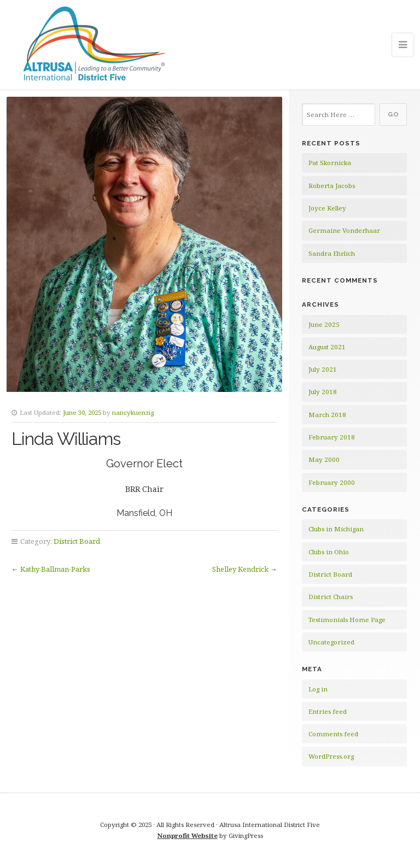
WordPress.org (331, 756)
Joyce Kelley (327, 208)
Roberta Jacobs (332, 186)
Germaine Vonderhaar (344, 230)
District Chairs (331, 597)
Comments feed (333, 734)
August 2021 (327, 347)
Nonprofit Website (188, 835)
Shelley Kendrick (240, 569)
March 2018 (327, 415)
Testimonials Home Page (347, 620)
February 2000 (332, 482)
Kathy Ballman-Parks (55, 569)
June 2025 (324, 324)
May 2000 (324, 459)
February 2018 (332, 437)
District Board (77, 541)
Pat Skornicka (330, 163)
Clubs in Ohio (329, 552)
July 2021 (323, 369)
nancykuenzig (133, 412)
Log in (318, 689)
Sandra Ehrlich (332, 253)
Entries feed (328, 711)
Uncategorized (331, 642)
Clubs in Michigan (336, 529)
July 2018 (323, 392)
